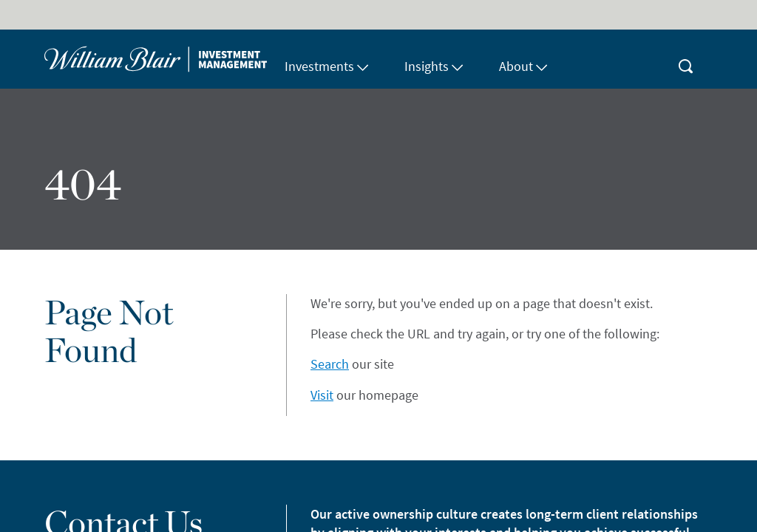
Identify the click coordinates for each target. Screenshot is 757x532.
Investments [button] (327, 66)
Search (330, 364)
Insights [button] (434, 66)
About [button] (523, 66)
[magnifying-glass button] (686, 59)
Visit (322, 395)
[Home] (156, 59)
